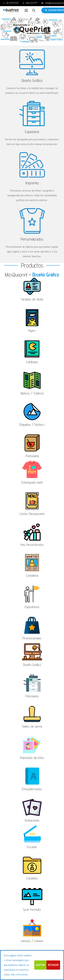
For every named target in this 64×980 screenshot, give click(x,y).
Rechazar (53, 965)
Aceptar (40, 965)
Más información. (20, 974)
